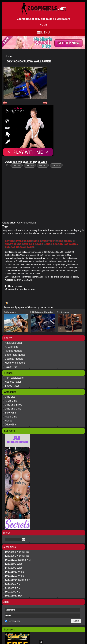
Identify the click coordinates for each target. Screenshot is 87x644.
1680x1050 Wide (14, 572)
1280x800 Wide (14, 564)
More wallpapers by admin (20, 289)
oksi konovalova (66, 233)
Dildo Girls (11, 425)
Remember (14, 621)
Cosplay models (14, 359)
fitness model (56, 230)
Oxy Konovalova (26, 223)
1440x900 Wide (14, 568)
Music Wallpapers (15, 363)
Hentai (8, 421)
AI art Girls (11, 401)
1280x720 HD (13, 584)
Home (8, 56)
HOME (44, 25)
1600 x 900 (43, 165)
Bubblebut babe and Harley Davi (42, 312)
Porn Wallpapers (14, 378)
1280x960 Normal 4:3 (17, 556)
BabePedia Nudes (15, 355)
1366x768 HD (13, 588)
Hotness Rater (13, 382)
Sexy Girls (11, 413)
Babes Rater (12, 386)
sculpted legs (71, 230)
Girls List (10, 397)
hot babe (26, 230)
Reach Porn (12, 367)
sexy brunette (40, 230)
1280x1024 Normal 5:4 (18, 580)
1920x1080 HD (13, 596)
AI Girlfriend (11, 347)
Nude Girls (11, 417)
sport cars (51, 233)
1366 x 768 (30, 165)
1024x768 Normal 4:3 (17, 552)
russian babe (21, 233)
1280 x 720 (17, 165)
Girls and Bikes (13, 405)
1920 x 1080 (56, 165)
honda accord (37, 233)
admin (18, 286)
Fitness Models (13, 351)
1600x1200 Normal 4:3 (18, 560)
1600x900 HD (13, 592)
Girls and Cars (13, 409)
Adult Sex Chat (13, 343)
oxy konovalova (12, 230)
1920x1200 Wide (14, 576)
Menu (46, 33)
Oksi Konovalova (9, 312)
